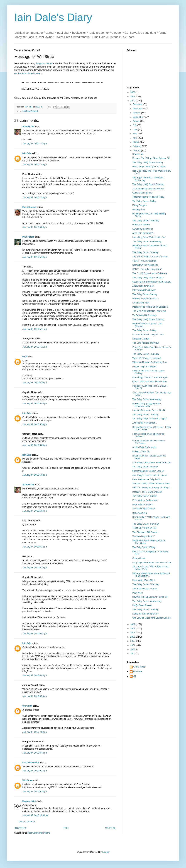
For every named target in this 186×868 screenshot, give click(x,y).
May (135, 134)
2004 (133, 645)
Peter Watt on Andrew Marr (145, 500)
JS (134, 676)
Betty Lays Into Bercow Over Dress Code (152, 563)
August (137, 121)
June (135, 130)
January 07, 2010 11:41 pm (35, 815)
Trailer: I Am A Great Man (144, 261)
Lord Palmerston (31, 762)
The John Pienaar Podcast (145, 589)
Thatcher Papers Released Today (148, 197)
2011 (133, 97)
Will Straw (27, 780)
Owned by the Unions (143, 229)
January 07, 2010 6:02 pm (35, 475)
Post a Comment (27, 822)
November (138, 109)
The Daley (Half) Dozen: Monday (148, 278)
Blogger (106, 852)
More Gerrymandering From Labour (149, 167)
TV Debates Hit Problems (144, 315)
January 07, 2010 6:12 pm (35, 547)
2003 (133, 649)
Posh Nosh (138, 593)
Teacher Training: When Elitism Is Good (151, 484)
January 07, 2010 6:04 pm (35, 511)
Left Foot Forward (30, 111)
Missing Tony (139, 210)
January (137, 150)
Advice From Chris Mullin (144, 447)
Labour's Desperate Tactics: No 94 (149, 410)
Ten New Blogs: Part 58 (144, 509)
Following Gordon (141, 339)
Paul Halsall (28, 237)
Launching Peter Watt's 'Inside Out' (149, 237)
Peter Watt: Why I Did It (144, 580)
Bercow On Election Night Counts (148, 335)
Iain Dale (27, 153)
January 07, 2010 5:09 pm (35, 227)
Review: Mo (138, 154)
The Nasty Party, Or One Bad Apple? (150, 419)
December (138, 104)
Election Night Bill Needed (145, 367)
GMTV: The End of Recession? (147, 269)
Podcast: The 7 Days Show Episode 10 (151, 158)
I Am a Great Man (141, 303)
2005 (133, 641)
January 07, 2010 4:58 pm (35, 197)
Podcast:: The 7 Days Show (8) (147, 492)
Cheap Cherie (139, 558)
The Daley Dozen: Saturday (145, 524)
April (135, 138)
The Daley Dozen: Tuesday (145, 252)
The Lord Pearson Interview (145, 343)
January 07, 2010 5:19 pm (35, 383)
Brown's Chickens (141, 452)
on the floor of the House (27, 73)
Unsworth (27, 706)
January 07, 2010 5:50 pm (35, 424)
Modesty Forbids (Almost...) (145, 298)
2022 (133, 92)
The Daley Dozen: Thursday (146, 221)
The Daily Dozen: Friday (144, 547)
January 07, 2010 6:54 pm (35, 696)
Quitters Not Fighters (142, 193)
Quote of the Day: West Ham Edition (150, 382)
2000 (133, 654)
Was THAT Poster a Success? (147, 358)
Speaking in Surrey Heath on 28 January (152, 282)
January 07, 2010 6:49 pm (35, 675)
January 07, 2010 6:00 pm (35, 445)
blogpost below (44, 63)
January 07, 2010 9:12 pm (35, 771)
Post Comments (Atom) (39, 833)
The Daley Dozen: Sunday (145, 294)
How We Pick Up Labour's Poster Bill (150, 597)
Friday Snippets (140, 205)
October (137, 113)
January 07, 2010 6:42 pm (35, 633)
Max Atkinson (29, 207)
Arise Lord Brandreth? (143, 233)
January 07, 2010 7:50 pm (35, 732)
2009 (133, 624)
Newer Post (21, 828)
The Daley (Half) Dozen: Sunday (148, 162)
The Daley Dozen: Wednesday (147, 241)
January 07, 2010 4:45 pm (35, 144)
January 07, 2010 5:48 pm (35, 403)
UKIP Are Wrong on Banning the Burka (151, 488)
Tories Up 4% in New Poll (144, 528)
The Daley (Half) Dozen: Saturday (148, 184)
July (135, 125)
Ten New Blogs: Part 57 (144, 536)
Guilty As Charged (141, 225)
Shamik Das (28, 126)
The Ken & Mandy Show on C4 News (150, 257)
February (137, 146)
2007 (133, 633)
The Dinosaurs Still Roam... (145, 532)
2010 (133, 101)
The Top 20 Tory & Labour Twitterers (150, 273)
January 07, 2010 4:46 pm (35, 164)
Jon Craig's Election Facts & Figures (150, 475)
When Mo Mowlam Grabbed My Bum (150, 362)
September (138, 117)
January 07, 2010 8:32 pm (35, 753)
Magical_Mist (29, 801)
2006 (133, 637)
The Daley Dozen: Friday (144, 201)
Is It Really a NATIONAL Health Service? (152, 463)
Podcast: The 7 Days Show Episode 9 (150, 307)
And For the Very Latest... (145, 423)
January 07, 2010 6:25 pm (35, 568)
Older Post (110, 828)
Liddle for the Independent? (145, 614)
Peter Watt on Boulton (143, 504)
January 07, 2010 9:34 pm (35, 792)
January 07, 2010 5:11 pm (35, 329)
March (136, 142)
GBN (25, 357)
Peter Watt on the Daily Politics (147, 479)
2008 (133, 628)
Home (66, 828)
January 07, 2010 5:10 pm (35, 257)
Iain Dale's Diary (53, 17)
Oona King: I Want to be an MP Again (150, 377)
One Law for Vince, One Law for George (151, 618)
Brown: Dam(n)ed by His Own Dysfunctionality (147, 405)
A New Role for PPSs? (143, 286)
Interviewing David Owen (144, 290)
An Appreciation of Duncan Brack (148, 189)
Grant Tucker (139, 667)
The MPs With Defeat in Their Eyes (149, 311)
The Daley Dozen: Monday (145, 467)
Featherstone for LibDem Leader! (148, 471)
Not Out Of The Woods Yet (145, 265)
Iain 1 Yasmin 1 (140, 513)
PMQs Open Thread (142, 605)
